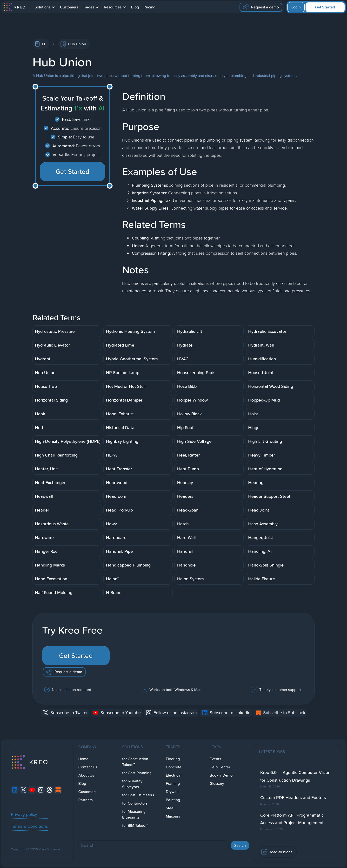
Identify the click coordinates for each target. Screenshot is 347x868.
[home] (14, 7)
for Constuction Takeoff (135, 762)
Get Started (325, 7)
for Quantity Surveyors (132, 784)
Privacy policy (24, 814)
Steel (170, 808)
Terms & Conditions (29, 826)
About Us (86, 775)
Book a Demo (221, 775)
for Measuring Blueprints (134, 814)
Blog (135, 7)
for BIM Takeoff (135, 825)
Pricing (150, 7)
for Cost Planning (137, 773)
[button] (45, 7)
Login (296, 7)
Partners (85, 800)
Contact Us (88, 767)
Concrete (174, 767)
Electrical (174, 775)
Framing (173, 783)
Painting (173, 800)
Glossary (217, 783)
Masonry (173, 816)
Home (83, 759)
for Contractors (135, 803)
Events (215, 759)
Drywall (172, 792)
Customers (69, 7)
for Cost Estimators (138, 795)
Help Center (220, 767)
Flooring (173, 759)
